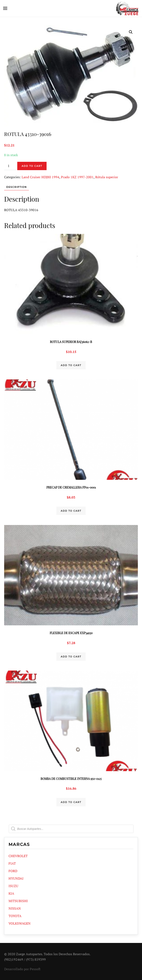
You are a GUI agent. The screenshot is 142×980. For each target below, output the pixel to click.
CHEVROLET (18, 856)
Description (17, 187)
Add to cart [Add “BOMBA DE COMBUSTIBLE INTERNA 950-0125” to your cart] (71, 802)
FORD (13, 871)
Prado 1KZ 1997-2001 (77, 177)
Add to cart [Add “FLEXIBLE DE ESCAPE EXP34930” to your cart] (71, 657)
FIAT (12, 863)
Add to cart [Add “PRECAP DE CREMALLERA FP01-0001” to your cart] (71, 511)
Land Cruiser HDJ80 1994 (40, 177)
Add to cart (32, 166)
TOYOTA (15, 916)
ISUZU (13, 886)
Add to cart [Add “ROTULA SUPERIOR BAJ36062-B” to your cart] (71, 365)
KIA (11, 893)
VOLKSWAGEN (20, 923)
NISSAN (15, 908)
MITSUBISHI (18, 901)
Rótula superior (107, 177)
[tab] (14, 187)
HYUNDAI (16, 878)
